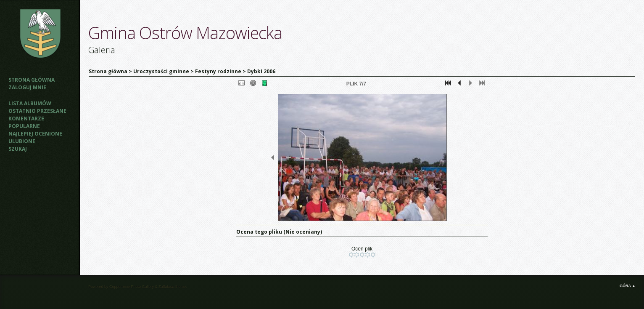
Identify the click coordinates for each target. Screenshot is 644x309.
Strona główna (32, 80)
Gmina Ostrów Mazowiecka (185, 33)
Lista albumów (30, 103)
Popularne (24, 126)
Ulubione (22, 141)
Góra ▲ (628, 286)
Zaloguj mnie (27, 87)
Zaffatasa (166, 287)
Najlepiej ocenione (35, 134)
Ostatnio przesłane (37, 111)
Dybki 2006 (261, 71)
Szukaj (18, 149)
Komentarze (26, 119)
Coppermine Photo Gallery (132, 287)
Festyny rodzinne (218, 71)
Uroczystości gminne (161, 71)
